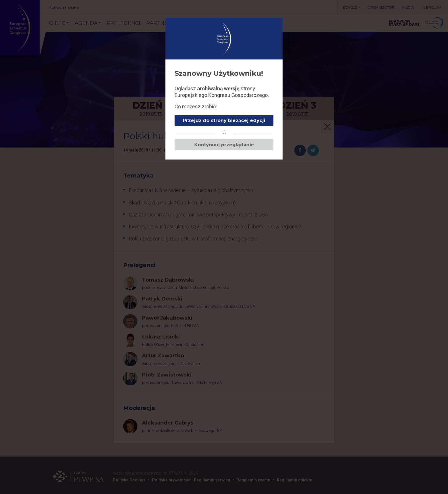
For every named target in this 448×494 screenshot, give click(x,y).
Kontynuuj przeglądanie (224, 145)
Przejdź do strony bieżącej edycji (224, 120)
